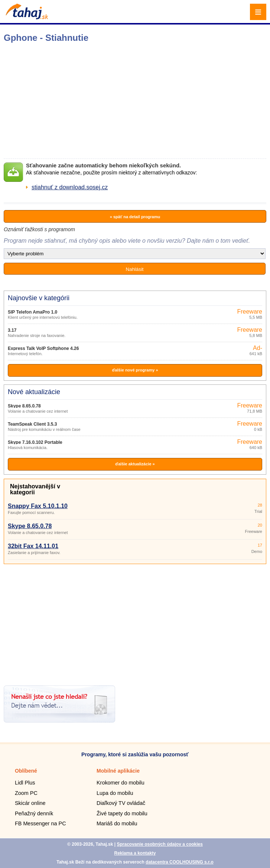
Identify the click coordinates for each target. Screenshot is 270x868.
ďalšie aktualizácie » (135, 464)
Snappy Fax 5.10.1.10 (38, 506)
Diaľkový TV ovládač (121, 803)
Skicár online (30, 803)
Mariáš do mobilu (117, 823)
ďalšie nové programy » (135, 370)
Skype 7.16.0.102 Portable (35, 442)
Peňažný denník (34, 813)
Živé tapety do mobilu (122, 813)
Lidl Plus (25, 783)
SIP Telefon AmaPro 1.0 (32, 312)
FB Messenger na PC (40, 823)
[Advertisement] (135, 622)
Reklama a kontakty (135, 853)
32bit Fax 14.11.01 (33, 546)
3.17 (12, 330)
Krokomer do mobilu (121, 783)
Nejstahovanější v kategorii (35, 489)
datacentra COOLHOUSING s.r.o (180, 862)
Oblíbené (26, 771)
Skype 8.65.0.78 (24, 406)
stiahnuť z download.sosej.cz (70, 187)
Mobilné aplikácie (118, 771)
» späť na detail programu (135, 217)
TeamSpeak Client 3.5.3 (32, 424)
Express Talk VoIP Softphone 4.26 (43, 348)
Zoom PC (26, 793)
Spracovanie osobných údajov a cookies (160, 844)
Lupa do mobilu (115, 793)
